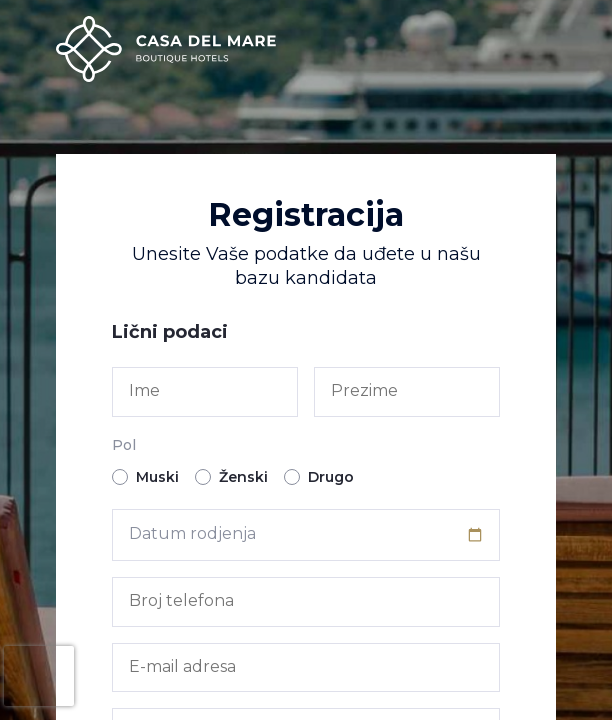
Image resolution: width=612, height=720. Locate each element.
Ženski (231, 477)
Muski (145, 477)
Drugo (319, 477)
